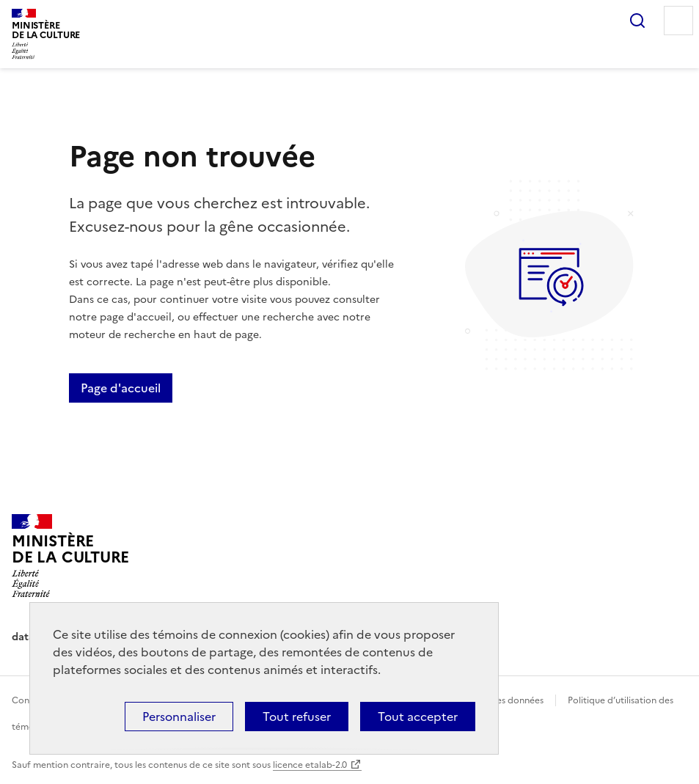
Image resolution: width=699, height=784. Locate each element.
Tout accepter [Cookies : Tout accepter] (418, 717)
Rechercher (637, 21)
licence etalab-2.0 (310, 765)
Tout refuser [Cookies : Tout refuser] (297, 717)
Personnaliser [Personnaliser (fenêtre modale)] (179, 717)
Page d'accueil (121, 388)
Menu (678, 21)
